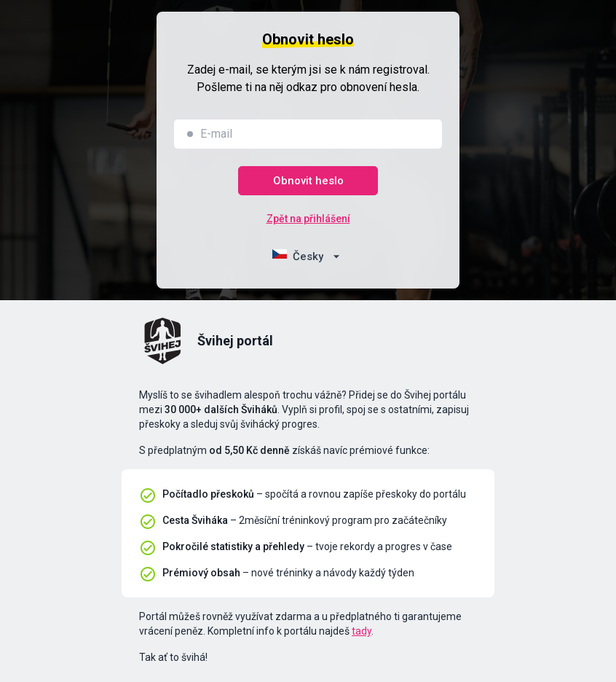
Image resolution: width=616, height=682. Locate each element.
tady (362, 631)
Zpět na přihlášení (308, 219)
